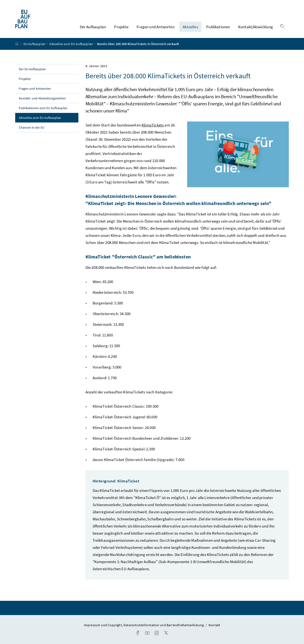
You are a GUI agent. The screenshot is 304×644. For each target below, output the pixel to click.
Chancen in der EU (32, 127)
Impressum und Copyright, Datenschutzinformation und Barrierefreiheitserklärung (144, 625)
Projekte (121, 27)
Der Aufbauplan (93, 27)
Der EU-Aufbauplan (32, 69)
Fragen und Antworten (156, 27)
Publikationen (218, 27)
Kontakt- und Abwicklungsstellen (42, 98)
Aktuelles (190, 27)
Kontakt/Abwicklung (256, 27)
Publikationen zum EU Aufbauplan (43, 108)
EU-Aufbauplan (34, 44)
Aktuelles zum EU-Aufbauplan (71, 44)
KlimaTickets (153, 125)
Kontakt (214, 625)
